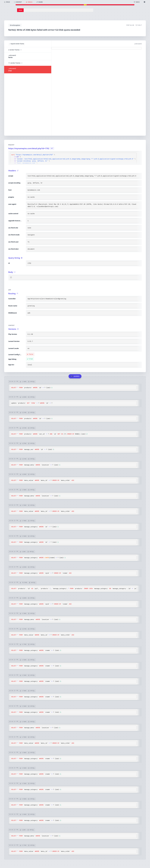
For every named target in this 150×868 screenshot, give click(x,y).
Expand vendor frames (17, 44)
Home (20, 10)
